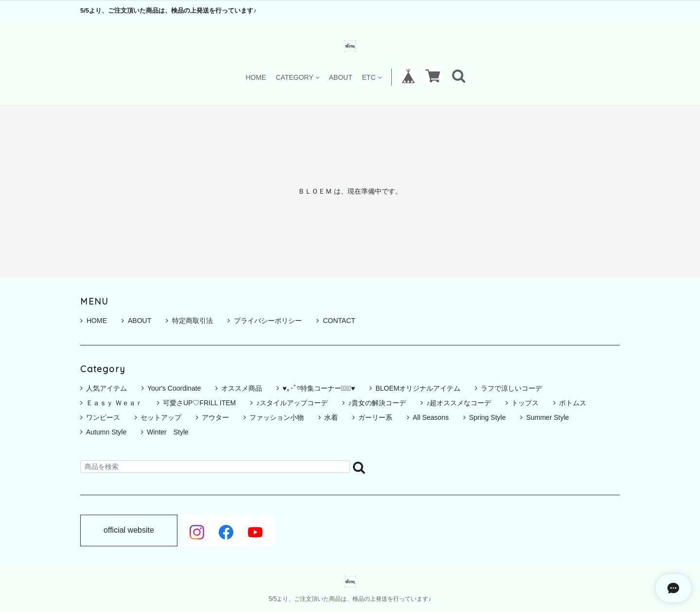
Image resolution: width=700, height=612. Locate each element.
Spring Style (487, 417)
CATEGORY (297, 77)
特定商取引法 (189, 321)
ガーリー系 (375, 417)
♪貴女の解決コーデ (377, 403)
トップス (525, 403)
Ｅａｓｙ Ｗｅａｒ (114, 403)
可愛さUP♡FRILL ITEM (199, 403)
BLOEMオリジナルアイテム (418, 388)
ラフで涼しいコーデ (511, 388)
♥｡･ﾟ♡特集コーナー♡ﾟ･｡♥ (319, 388)
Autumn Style (106, 432)
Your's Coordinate (174, 388)
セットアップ (161, 417)
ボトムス (573, 403)
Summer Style (547, 417)
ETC (372, 77)
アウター (215, 417)
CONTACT (336, 321)
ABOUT (341, 77)
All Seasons (431, 417)
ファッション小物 (277, 417)
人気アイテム (106, 388)
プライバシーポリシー (265, 321)
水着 (331, 417)
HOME (256, 77)
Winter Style (168, 432)
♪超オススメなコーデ (459, 403)
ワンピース (103, 417)
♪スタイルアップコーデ (292, 403)
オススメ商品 (242, 388)
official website (129, 530)
